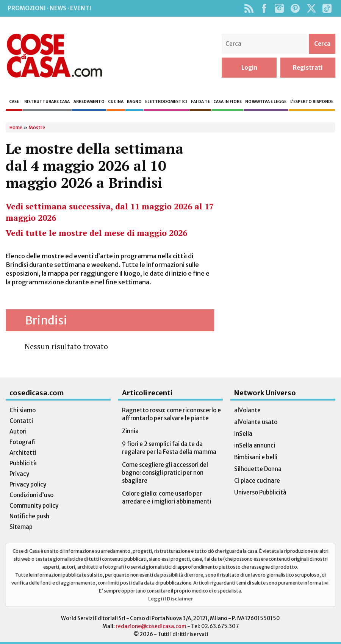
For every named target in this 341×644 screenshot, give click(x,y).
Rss (249, 8)
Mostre (37, 127)
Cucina (116, 102)
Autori (18, 431)
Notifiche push (29, 516)
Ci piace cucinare (257, 481)
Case (14, 102)
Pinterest (295, 8)
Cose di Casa (54, 56)
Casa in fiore (228, 102)
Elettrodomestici (166, 102)
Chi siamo (23, 410)
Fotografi (23, 442)
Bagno (134, 102)
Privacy (19, 474)
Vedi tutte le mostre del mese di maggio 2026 (96, 233)
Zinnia (130, 431)
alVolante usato (256, 422)
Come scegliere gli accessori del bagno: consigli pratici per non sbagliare (165, 473)
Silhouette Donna (258, 469)
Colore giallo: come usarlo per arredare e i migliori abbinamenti (167, 497)
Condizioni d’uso (31, 495)
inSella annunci (255, 445)
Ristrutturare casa (47, 102)
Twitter (311, 8)
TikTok (327, 8)
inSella (243, 434)
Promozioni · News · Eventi (49, 8)
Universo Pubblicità (260, 492)
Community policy (34, 506)
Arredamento (89, 102)
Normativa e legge (266, 102)
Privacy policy (28, 484)
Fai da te (200, 102)
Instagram (279, 8)
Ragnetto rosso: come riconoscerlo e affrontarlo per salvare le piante (171, 414)
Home (16, 127)
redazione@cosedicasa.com (151, 626)
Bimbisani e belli (256, 457)
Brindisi (46, 320)
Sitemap (21, 527)
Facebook (264, 8)
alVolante (247, 410)
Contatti (21, 421)
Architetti (23, 453)
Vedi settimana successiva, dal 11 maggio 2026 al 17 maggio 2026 (110, 212)
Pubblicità (23, 463)
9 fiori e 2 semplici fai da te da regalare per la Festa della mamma (169, 448)
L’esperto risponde (312, 102)
